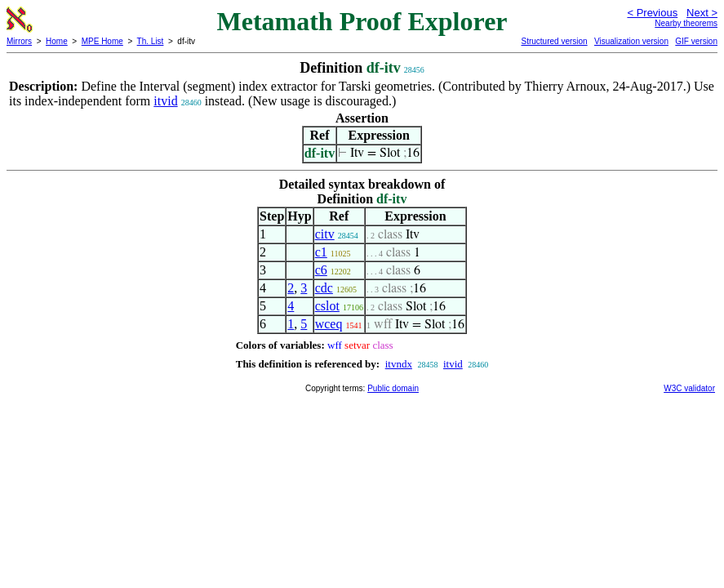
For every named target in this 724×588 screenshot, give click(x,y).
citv (325, 234)
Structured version (554, 41)
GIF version (696, 41)
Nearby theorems (686, 23)
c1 (321, 252)
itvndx (399, 364)
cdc (324, 288)
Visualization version (631, 41)
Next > (702, 13)
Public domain (393, 388)
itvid (165, 101)
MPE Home (102, 41)
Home (57, 41)
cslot (327, 306)
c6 (321, 270)
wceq (329, 324)
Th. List (151, 41)
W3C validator (689, 388)
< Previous (652, 13)
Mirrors (19, 41)
